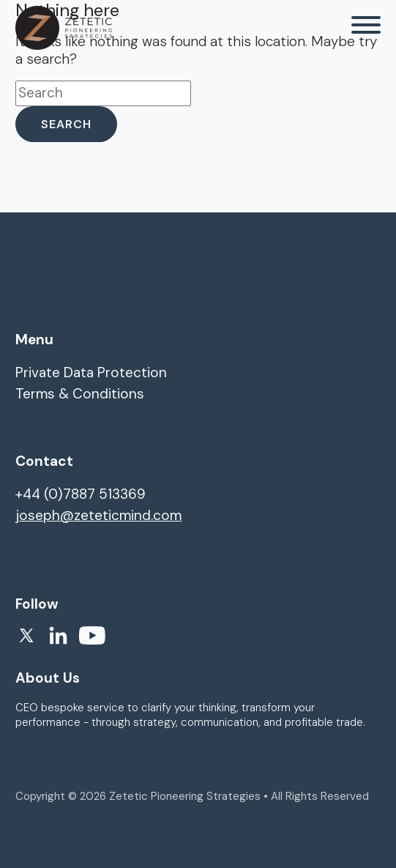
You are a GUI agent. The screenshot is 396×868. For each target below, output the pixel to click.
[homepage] (64, 28)
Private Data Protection (91, 372)
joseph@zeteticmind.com (98, 515)
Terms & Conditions (80, 394)
